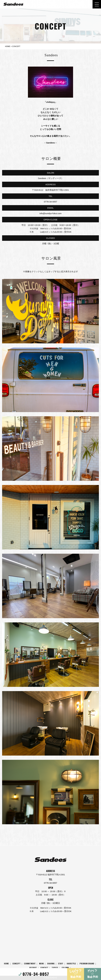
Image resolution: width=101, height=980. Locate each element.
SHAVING (51, 963)
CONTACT (44, 968)
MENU (41, 963)
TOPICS (55, 968)
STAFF (61, 963)
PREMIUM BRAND (87, 963)
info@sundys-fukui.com (50, 213)
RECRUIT (33, 968)
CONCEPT (16, 963)
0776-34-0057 (50, 202)
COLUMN (65, 968)
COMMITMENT (30, 963)
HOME (6, 963)
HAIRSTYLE (71, 963)
